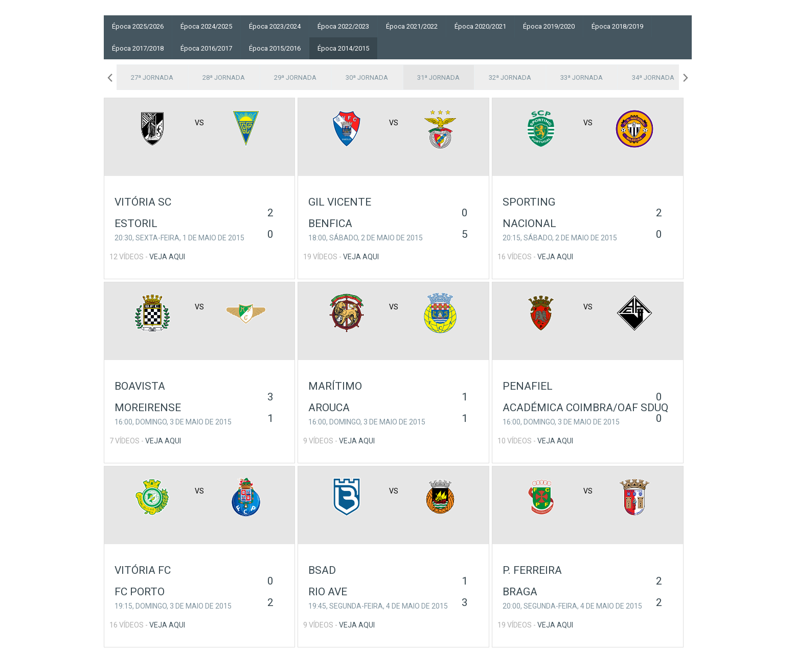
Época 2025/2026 (138, 26)
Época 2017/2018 (138, 48)
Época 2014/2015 (343, 48)
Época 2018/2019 (617, 26)
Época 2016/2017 (206, 48)
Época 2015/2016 (275, 48)
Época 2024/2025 (206, 26)
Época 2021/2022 (412, 26)
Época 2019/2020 (549, 26)
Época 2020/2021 (480, 26)
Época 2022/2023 (343, 26)
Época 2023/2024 (275, 26)
